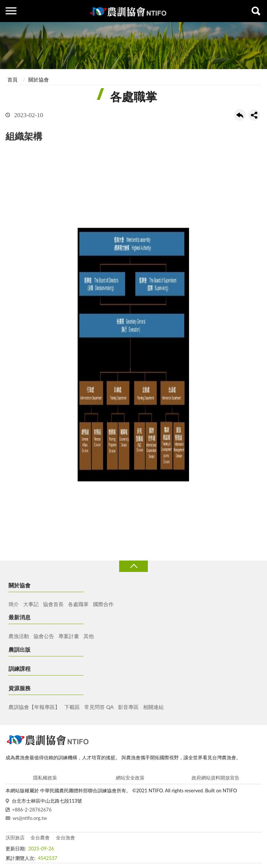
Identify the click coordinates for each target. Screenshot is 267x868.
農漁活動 (19, 636)
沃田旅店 (15, 838)
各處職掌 (78, 604)
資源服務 (19, 688)
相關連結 (153, 707)
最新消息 (19, 617)
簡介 (14, 604)
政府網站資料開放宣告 (216, 778)
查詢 (256, 11)
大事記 (31, 604)
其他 (89, 636)
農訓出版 (19, 649)
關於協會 (39, 80)
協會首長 (53, 604)
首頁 (13, 80)
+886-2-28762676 (32, 810)
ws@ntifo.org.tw (30, 818)
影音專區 (128, 707)
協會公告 (44, 636)
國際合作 (103, 604)
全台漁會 (65, 838)
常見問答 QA (99, 707)
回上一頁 (240, 115)
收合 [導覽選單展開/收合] (133, 566)
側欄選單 (11, 11)
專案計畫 (69, 636)
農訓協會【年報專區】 (34, 707)
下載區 (72, 707)
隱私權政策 (45, 778)
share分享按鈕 (254, 115)
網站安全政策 (130, 778)
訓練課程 (19, 669)
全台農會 (40, 838)
